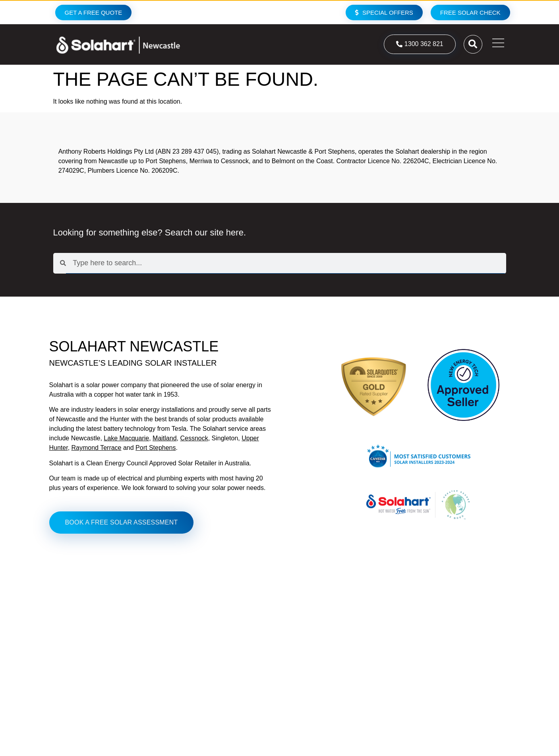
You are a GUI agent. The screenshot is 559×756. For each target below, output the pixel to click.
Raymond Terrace (97, 448)
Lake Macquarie (126, 438)
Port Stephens (156, 448)
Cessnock (194, 438)
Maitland (164, 438)
